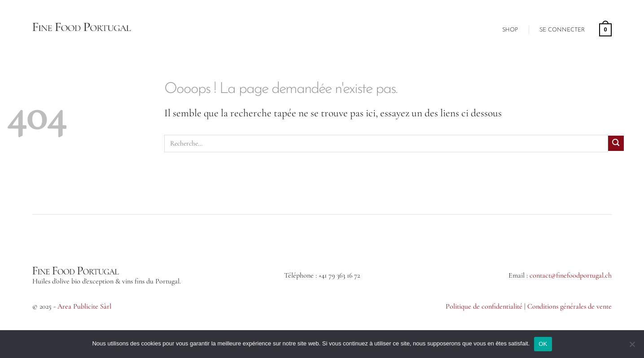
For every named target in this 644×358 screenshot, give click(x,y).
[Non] (632, 346)
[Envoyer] (616, 144)
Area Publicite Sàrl (84, 306)
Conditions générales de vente (570, 306)
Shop (510, 30)
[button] (562, 30)
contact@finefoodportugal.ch (571, 275)
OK (543, 344)
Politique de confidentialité (484, 306)
